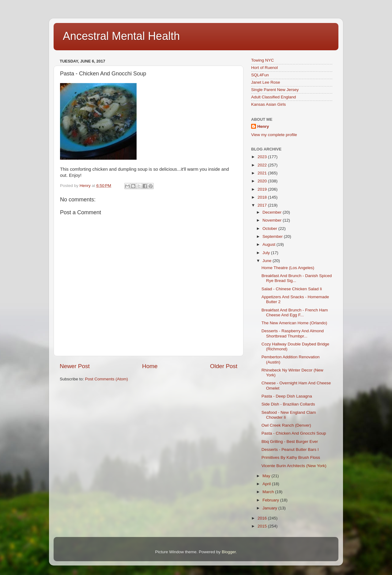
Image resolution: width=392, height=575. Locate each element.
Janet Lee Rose (266, 82)
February (271, 500)
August (269, 244)
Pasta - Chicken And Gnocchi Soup (294, 433)
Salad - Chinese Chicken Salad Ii (292, 289)
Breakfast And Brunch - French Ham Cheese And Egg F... (295, 312)
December (273, 212)
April (267, 484)
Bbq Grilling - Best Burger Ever (290, 442)
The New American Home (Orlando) (294, 323)
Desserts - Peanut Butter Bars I (290, 449)
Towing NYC (262, 60)
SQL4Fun (260, 75)
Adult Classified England (273, 97)
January (270, 508)
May (267, 476)
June (268, 261)
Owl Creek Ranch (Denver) (286, 425)
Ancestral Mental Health (121, 36)
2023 (263, 157)
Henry (263, 126)
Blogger (229, 552)
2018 (263, 197)
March (269, 492)
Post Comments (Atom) (107, 379)
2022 (263, 165)
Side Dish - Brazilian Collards (288, 404)
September (273, 236)
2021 (263, 173)
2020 (263, 181)
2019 (263, 189)
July (267, 253)
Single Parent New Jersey (275, 90)
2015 (263, 526)
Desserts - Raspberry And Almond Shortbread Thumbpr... (293, 333)
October (270, 228)
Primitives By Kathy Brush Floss (291, 457)
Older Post (224, 366)
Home (150, 366)
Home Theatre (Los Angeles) (288, 268)
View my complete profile (274, 135)
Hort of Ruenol (264, 68)
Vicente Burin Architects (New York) (294, 466)
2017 (263, 205)
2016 (263, 518)
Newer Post (75, 366)
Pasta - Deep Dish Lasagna (287, 396)
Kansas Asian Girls (268, 104)
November (273, 220)
